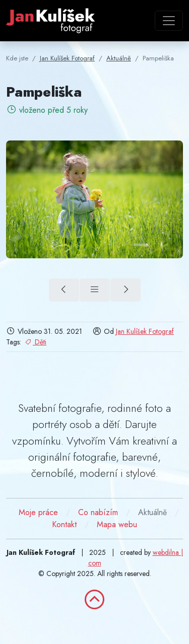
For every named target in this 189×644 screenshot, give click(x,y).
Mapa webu (117, 524)
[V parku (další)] (125, 290)
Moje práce (38, 512)
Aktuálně (152, 512)
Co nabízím (98, 512)
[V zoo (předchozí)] (64, 290)
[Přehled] (95, 290)
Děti (35, 342)
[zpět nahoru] (95, 599)
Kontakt (64, 524)
